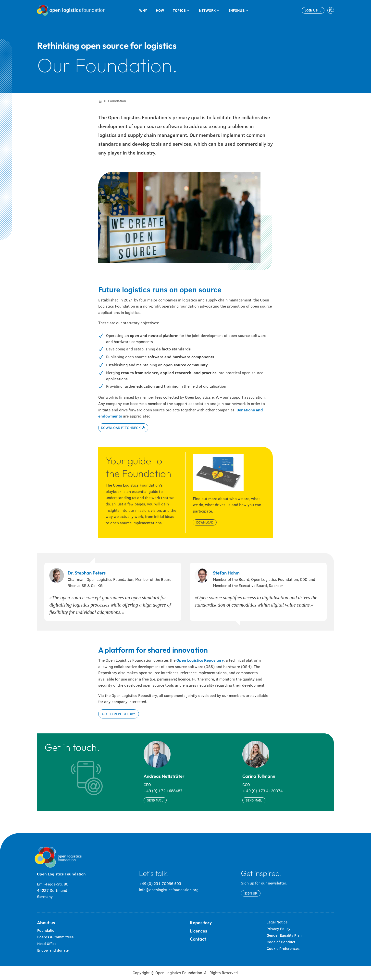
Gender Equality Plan (284, 935)
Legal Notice (277, 922)
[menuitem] (143, 10)
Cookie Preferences (283, 949)
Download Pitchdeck (121, 428)
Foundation (47, 930)
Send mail (155, 800)
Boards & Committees (55, 937)
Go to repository (119, 714)
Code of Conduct (281, 942)
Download (205, 522)
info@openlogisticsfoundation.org (169, 890)
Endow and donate (53, 950)
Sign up (251, 893)
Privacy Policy (278, 929)
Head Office (47, 944)
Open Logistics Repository (200, 660)
